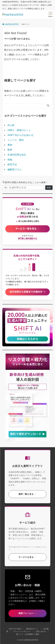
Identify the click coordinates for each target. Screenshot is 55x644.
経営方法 (12, 164)
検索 (49, 188)
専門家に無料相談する (27, 239)
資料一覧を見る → (27, 494)
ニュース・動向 (16, 140)
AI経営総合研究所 (31, 640)
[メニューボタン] (51, 15)
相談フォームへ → (27, 613)
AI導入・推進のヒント (19, 130)
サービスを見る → (27, 557)
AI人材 (11, 125)
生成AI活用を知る (17, 155)
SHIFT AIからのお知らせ (20, 135)
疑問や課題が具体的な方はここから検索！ (25, 182)
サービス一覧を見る (26, 229)
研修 (10, 160)
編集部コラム (15, 169)
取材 (10, 150)
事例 (10, 145)
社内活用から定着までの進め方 (26, 292)
